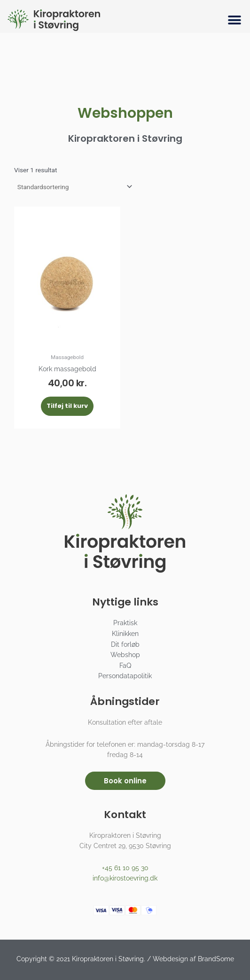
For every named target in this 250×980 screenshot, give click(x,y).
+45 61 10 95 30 (125, 868)
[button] (235, 20)
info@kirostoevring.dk (125, 878)
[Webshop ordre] (74, 187)
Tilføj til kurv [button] (67, 406)
